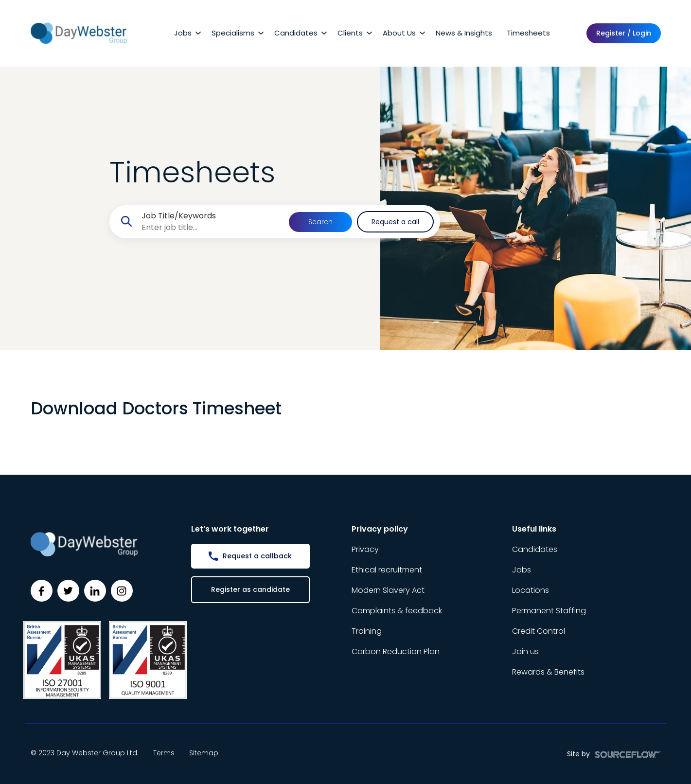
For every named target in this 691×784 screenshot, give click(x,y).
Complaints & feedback (397, 611)
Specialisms (233, 33)
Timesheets (528, 33)
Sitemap (204, 753)
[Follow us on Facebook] (42, 591)
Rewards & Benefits (548, 672)
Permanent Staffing (549, 611)
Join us (525, 651)
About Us (399, 33)
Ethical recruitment (387, 570)
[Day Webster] (79, 33)
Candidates (296, 33)
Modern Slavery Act (388, 590)
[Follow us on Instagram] (122, 591)
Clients (350, 33)
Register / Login (624, 33)
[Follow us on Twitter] (68, 591)
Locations (531, 590)
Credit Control (539, 631)
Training (367, 631)
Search (320, 222)
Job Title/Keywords (179, 216)
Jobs (183, 33)
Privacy (365, 549)
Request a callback (257, 556)
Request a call (395, 222)
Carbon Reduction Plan (396, 651)
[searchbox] (211, 228)
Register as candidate (250, 589)
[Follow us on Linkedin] (95, 591)
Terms (164, 753)
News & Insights (464, 33)
